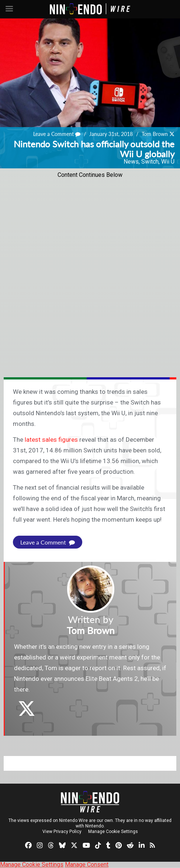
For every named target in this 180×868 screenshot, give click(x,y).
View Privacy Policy (62, 832)
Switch (150, 162)
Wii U (168, 162)
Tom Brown (155, 134)
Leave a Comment (57, 134)
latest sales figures (51, 440)
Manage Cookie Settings (113, 832)
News (131, 162)
